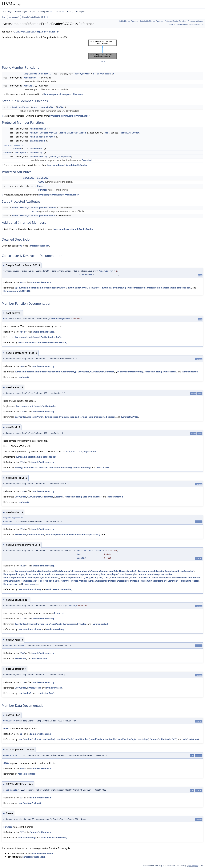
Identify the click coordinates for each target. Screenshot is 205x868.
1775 (22, 619)
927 (22, 832)
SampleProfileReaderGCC (33, 17)
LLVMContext (104, 74)
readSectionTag (39, 157)
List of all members (197, 24)
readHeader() (25, 693)
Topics (33, 11)
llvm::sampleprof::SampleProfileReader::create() (42, 342)
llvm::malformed (36, 534)
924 (22, 734)
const (35, 107)
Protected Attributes (195, 21)
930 (22, 768)
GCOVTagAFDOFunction (43, 216)
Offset (136, 133)
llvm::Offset (145, 578)
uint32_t (126, 133)
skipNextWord (37, 141)
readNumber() (83, 739)
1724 (22, 682)
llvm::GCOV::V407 (129, 417)
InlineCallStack (76, 133)
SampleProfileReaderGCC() (164, 739)
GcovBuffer (44, 178)
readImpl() (23, 377)
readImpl (29, 86)
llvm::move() (120, 288)
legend (102, 61)
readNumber (36, 149)
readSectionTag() (153, 372)
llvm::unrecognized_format (73, 417)
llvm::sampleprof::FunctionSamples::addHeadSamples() (166, 571)
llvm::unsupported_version (102, 417)
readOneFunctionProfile (43, 133)
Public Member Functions (129, 21)
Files (70, 11)
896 (20, 246)
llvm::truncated (190, 372)
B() (16, 288)
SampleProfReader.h (39, 246)
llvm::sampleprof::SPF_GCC (17, 291)
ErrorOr (18, 149)
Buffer (61, 107)
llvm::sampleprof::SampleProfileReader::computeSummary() (46, 372)
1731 (22, 529)
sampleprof (14, 17)
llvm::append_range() (14, 574)
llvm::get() (107, 288)
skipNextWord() (35, 417)
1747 (22, 653)
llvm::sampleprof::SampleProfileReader (63, 94)
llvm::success (170, 372)
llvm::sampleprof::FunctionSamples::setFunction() (113, 581)
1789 (22, 491)
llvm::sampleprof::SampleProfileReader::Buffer (43, 288)
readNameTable (38, 129)
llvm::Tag (82, 624)
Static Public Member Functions (151, 21)
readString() (143, 739)
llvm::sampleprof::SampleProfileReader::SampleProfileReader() (159, 288)
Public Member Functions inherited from (43, 94)
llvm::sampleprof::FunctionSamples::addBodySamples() (43, 571)
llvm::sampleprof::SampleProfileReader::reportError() (73, 534)
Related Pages (21, 11)
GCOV (41, 182)
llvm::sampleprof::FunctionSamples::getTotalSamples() (31, 578)
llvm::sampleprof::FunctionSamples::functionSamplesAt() (130, 574)
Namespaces (45, 11)
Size (85, 497)
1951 (22, 462)
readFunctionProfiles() (60, 467)
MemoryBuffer (82, 74)
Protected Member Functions (176, 21)
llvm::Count (32, 574)
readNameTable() (82, 467)
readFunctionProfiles (42, 137)
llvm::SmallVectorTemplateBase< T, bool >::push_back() (31, 581)
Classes (59, 11)
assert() (19, 467)
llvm (4, 17)
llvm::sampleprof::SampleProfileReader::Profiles (176, 578)
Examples (81, 11)
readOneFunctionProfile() (130, 372)
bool (15, 107)
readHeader (30, 78)
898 (22, 282)
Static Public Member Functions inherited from (46, 116)
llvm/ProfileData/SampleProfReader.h (36, 32)
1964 (22, 332)
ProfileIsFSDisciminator (36, 467)
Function (43, 190)
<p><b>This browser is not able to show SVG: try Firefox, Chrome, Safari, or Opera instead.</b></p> (102, 49)
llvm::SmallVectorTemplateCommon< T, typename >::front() (70, 574)
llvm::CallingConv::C (78, 288)
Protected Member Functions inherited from (45, 165)
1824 (22, 566)
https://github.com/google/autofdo (80, 451)
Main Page (7, 11)
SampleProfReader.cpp (43, 332)
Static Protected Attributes (179, 24)
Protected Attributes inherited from (40, 195)
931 (22, 798)
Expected (66, 157)
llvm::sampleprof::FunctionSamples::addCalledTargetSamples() (104, 571)
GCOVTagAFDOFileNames (44, 208)
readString (36, 153)
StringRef (20, 153)
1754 (22, 412)
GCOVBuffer (29, 178)
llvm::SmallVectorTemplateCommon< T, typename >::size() (170, 581)
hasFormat (24, 107)
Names (40, 186)
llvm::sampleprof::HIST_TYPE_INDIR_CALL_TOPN (85, 578)
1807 (22, 366)
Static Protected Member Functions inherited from (47, 229)
